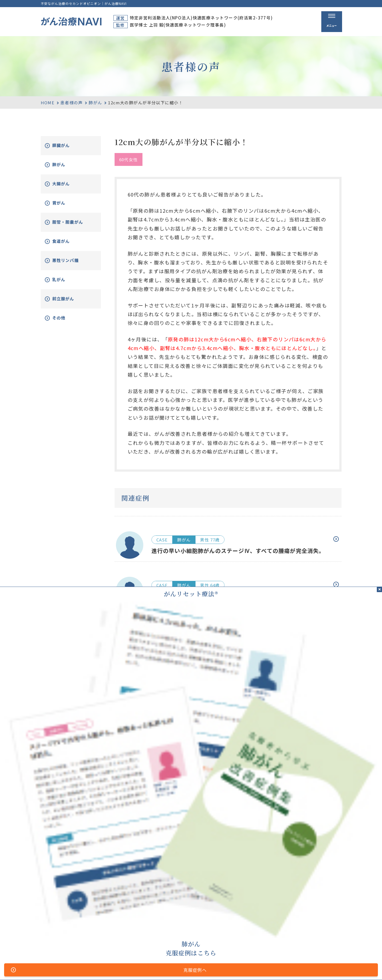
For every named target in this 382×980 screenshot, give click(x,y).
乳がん (65, 284)
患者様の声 (72, 103)
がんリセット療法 (265, 926)
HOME (48, 103)
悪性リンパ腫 (72, 265)
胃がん (65, 203)
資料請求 (313, 915)
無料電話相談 (259, 935)
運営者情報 (161, 967)
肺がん (95, 103)
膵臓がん (67, 145)
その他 (65, 322)
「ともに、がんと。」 (322, 967)
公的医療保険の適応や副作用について (260, 967)
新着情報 (313, 935)
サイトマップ (132, 967)
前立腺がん (70, 303)
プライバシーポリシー (198, 967)
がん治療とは (259, 915)
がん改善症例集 (320, 926)
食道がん (67, 245)
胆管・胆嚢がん (72, 224)
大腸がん (67, 184)
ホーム (211, 915)
